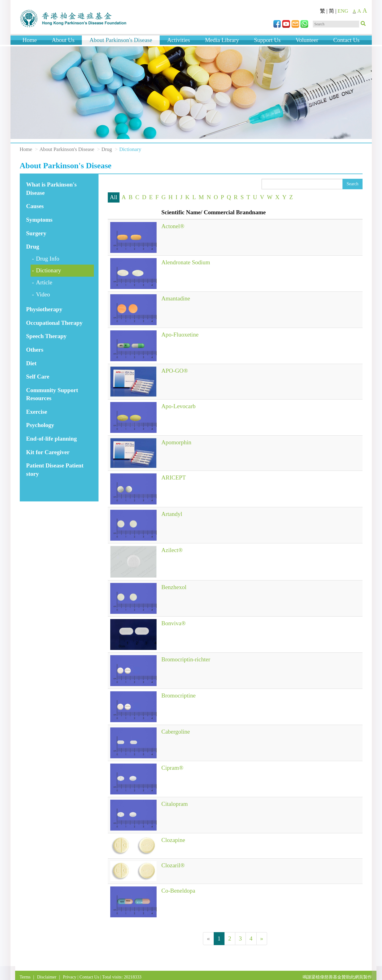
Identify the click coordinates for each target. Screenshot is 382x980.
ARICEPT (174, 477)
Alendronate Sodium (186, 262)
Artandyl (172, 514)
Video (43, 294)
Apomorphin (176, 442)
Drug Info (48, 259)
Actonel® (173, 226)
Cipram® (172, 768)
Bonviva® (174, 623)
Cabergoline (176, 732)
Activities (178, 40)
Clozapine (173, 840)
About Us (63, 40)
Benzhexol (174, 587)
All (114, 197)
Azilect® (172, 550)
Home (30, 40)
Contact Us (346, 40)
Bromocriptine (179, 695)
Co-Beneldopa (178, 891)
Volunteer (307, 40)
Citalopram (175, 804)
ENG (343, 11)
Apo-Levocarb (179, 406)
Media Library (222, 40)
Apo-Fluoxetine (180, 335)
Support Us (267, 40)
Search (352, 184)
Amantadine (176, 298)
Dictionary (49, 270)
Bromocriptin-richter (186, 659)
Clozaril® (173, 865)
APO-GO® (175, 371)
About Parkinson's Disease (121, 40)
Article (44, 282)
